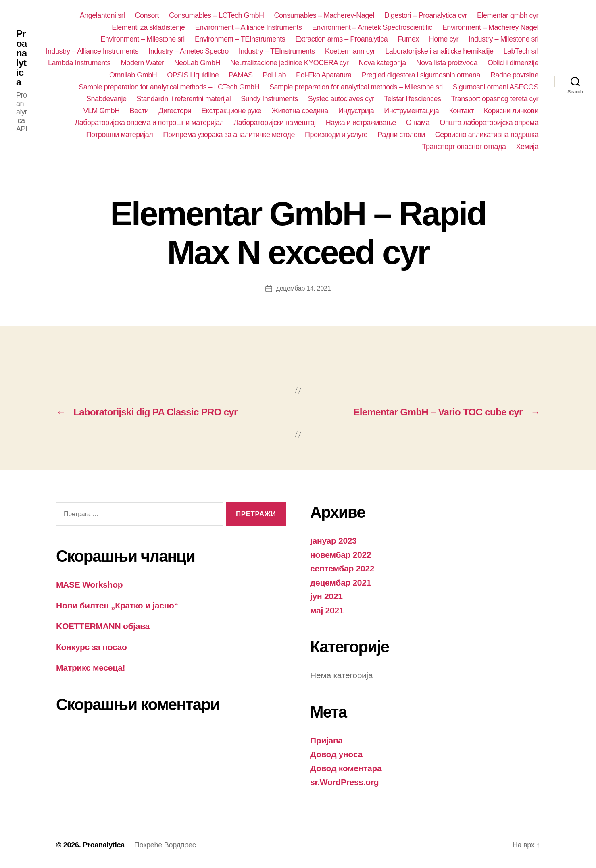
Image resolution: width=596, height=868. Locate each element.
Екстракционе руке (231, 111)
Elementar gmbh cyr (508, 15)
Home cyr (444, 39)
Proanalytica (21, 58)
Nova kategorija (382, 63)
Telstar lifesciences (412, 99)
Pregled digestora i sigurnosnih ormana (421, 75)
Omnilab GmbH (133, 75)
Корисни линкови (511, 111)
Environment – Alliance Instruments (248, 27)
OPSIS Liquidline (193, 75)
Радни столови (401, 135)
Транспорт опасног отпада (464, 147)
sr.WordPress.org (344, 782)
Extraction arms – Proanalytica (341, 39)
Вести (139, 111)
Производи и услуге (336, 135)
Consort (147, 15)
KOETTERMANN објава (103, 626)
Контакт (461, 111)
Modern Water (142, 63)
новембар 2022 (341, 555)
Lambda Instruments (79, 63)
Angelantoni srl (102, 15)
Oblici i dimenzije (513, 63)
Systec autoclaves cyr (341, 99)
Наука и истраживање (361, 123)
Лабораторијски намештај (275, 123)
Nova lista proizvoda (447, 63)
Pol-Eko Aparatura (324, 75)
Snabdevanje (106, 99)
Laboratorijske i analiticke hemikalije (439, 51)
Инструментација (411, 111)
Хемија (527, 147)
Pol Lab (274, 75)
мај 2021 (327, 610)
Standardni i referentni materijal (184, 99)
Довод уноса (336, 754)
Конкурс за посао (92, 647)
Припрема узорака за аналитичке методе (229, 135)
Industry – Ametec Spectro (189, 51)
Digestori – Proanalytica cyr (426, 15)
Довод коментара (346, 768)
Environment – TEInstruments (240, 39)
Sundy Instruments (269, 99)
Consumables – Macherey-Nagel (324, 15)
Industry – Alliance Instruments (92, 51)
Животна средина (300, 111)
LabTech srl (521, 51)
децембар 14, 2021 (304, 288)
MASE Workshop (89, 585)
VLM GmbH (101, 111)
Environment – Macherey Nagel (490, 27)
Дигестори (175, 111)
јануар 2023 (333, 541)
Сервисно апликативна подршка (487, 135)
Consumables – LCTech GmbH (217, 15)
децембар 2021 (341, 582)
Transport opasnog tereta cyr (495, 99)
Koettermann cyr (350, 51)
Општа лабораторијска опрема (489, 123)
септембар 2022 (342, 568)
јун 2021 (326, 596)
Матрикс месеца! (91, 668)
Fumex (408, 39)
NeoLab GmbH (197, 63)
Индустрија (356, 111)
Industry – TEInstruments (277, 51)
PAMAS (241, 75)
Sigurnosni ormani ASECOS (496, 87)
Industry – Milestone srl (503, 39)
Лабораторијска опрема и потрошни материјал (149, 123)
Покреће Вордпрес (165, 845)
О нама (418, 123)
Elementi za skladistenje (148, 27)
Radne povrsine (514, 75)
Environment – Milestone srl (143, 39)
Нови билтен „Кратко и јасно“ (117, 605)
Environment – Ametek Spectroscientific (372, 27)
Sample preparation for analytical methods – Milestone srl (356, 87)
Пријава (326, 740)
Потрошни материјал (119, 135)
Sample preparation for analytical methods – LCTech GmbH (169, 87)
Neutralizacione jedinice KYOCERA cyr (289, 63)
